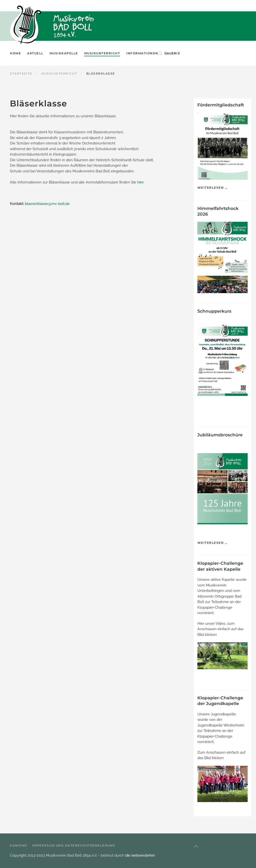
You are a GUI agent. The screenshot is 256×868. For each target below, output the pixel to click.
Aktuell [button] (35, 53)
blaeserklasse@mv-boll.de (47, 204)
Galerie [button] (172, 53)
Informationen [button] (142, 53)
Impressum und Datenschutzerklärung (74, 845)
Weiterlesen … (213, 188)
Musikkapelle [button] (64, 53)
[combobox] (204, 53)
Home (15, 53)
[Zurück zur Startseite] (27, 25)
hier (140, 182)
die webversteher (140, 855)
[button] (196, 846)
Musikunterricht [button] (102, 53)
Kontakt (19, 845)
